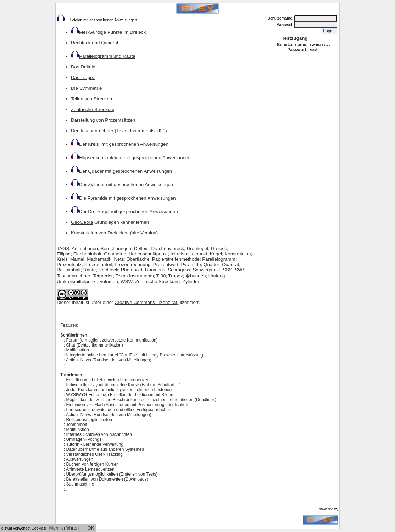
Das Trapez (83, 77)
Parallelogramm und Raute (103, 56)
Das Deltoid (83, 67)
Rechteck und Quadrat (94, 43)
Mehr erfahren (64, 528)
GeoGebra (82, 222)
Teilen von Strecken (91, 99)
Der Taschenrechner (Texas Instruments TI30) (119, 131)
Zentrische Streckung (93, 109)
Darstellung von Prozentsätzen (103, 120)
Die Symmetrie (86, 88)
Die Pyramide (89, 198)
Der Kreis (85, 144)
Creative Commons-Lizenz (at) (147, 302)
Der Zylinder (92, 185)
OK (91, 528)
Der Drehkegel (94, 212)
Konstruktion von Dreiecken (100, 233)
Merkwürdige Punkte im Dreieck (108, 32)
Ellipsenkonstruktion (96, 158)
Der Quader (87, 171)
